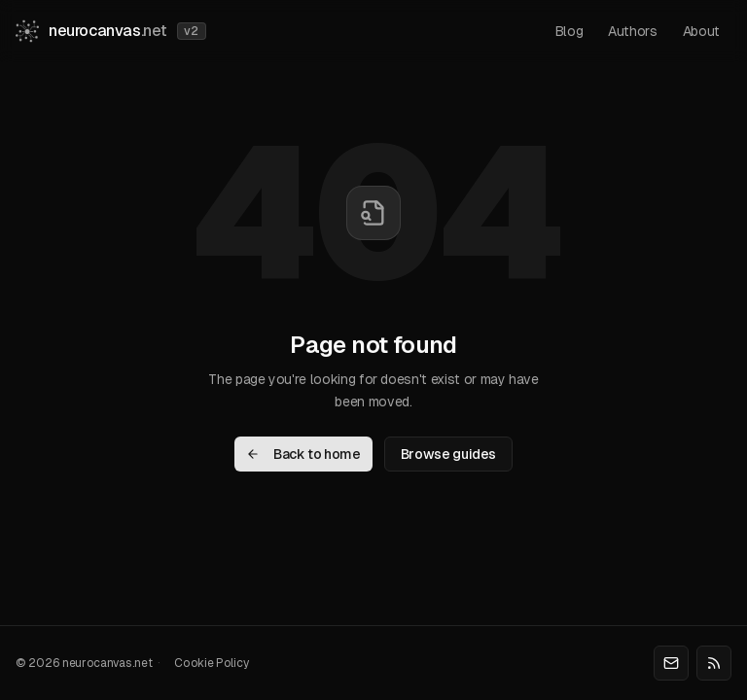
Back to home (303, 454)
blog (569, 31)
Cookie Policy (211, 663)
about (701, 31)
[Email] (671, 663)
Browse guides (448, 454)
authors (633, 31)
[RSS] (714, 663)
